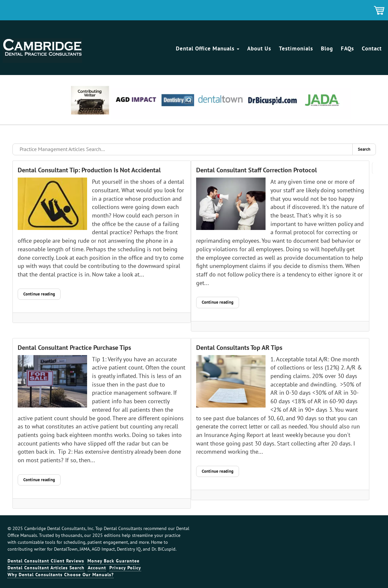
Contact (372, 48)
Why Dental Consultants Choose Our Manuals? (61, 575)
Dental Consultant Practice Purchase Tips (74, 348)
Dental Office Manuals (208, 48)
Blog (327, 48)
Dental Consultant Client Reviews (46, 561)
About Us (259, 48)
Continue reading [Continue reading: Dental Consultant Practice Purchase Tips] (39, 480)
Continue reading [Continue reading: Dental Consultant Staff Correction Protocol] (218, 302)
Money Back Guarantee (113, 561)
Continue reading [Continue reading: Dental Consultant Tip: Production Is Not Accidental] (39, 294)
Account (97, 568)
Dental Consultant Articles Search (46, 568)
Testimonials (296, 48)
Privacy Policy (125, 568)
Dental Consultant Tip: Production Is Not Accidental (89, 170)
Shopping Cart (379, 11)
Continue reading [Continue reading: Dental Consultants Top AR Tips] (218, 471)
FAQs (347, 48)
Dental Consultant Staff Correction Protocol (257, 170)
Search (364, 149)
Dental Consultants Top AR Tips (239, 348)
